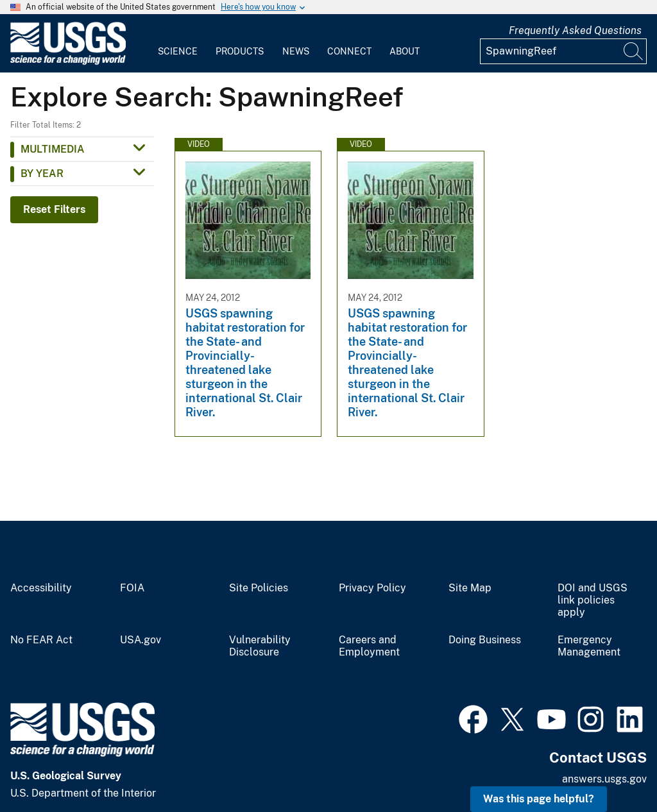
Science (178, 51)
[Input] (563, 51)
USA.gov (141, 640)
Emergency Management (589, 646)
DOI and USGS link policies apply (593, 600)
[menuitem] (178, 44)
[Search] (634, 51)
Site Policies (259, 588)
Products (240, 51)
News (296, 51)
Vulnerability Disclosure (260, 646)
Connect (349, 51)
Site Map (470, 588)
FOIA (132, 588)
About (405, 51)
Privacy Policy (372, 588)
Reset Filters (54, 209)
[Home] (68, 62)
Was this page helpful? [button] (539, 799)
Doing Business (485, 640)
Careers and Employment (369, 646)
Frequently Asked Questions (575, 30)
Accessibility (41, 588)
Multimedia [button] (53, 149)
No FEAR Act (41, 640)
